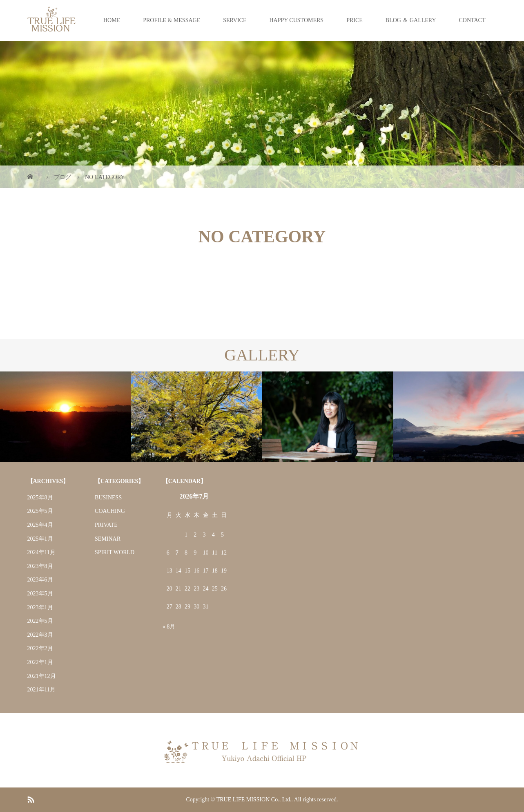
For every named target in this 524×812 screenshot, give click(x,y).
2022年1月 (40, 662)
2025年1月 (40, 539)
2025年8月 (40, 498)
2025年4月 (40, 525)
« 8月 (169, 627)
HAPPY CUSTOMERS (296, 20)
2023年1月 (40, 607)
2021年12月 (42, 676)
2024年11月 (41, 552)
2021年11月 (41, 690)
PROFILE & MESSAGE (172, 20)
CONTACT (472, 20)
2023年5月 (40, 594)
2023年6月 (40, 580)
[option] (66, 417)
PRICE (355, 20)
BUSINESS (108, 498)
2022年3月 (40, 635)
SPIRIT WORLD (115, 552)
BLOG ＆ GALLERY (411, 20)
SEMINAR (108, 539)
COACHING (110, 511)
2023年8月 (40, 566)
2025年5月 (40, 511)
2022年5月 (40, 621)
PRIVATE (106, 525)
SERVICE (235, 20)
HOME (112, 20)
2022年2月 (40, 648)
